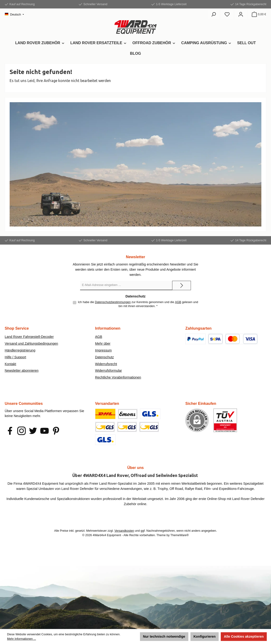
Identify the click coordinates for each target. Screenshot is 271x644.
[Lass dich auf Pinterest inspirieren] (56, 431)
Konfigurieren (205, 636)
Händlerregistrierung (20, 350)
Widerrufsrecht (106, 364)
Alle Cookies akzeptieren (244, 636)
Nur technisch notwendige (164, 636)
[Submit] (182, 285)
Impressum (103, 350)
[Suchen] (213, 14)
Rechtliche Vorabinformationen (118, 377)
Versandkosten (124, 531)
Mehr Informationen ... (21, 639)
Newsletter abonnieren (22, 371)
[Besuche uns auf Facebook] (10, 431)
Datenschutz (105, 357)
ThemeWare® (180, 535)
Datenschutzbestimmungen (113, 302)
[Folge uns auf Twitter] (33, 431)
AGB (178, 302)
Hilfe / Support (15, 357)
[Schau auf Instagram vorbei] (21, 431)
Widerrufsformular (108, 371)
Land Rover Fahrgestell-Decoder (29, 337)
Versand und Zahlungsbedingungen (31, 343)
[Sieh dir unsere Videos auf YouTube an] (45, 431)
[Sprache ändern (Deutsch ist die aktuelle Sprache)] (14, 15)
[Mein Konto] (241, 14)
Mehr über (103, 343)
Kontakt (10, 364)
